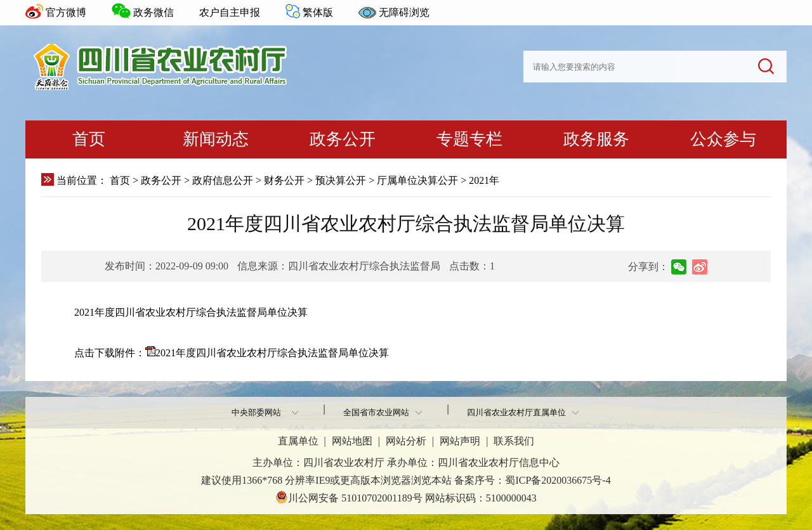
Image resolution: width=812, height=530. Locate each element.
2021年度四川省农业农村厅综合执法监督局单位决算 (272, 353)
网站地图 (352, 441)
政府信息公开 (223, 180)
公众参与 (723, 139)
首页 (89, 139)
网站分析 (406, 441)
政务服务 (596, 139)
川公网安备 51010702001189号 (349, 497)
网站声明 (460, 441)
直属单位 (298, 441)
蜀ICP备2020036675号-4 (558, 480)
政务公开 (343, 139)
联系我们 (514, 441)
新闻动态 (216, 139)
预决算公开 (341, 180)
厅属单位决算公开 (417, 180)
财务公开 (284, 180)
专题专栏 (469, 139)
